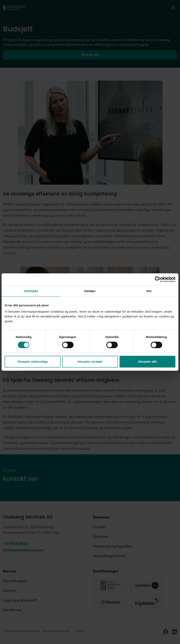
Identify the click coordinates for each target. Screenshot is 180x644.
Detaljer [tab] (90, 291)
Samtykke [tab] (31, 291)
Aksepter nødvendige (33, 362)
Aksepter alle (147, 362)
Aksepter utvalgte (90, 362)
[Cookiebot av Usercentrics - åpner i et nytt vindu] (158, 279)
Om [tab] (149, 291)
